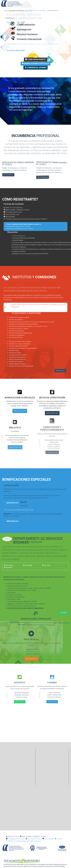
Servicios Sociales (53, 11)
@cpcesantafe (10, 216)
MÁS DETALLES (60, 370)
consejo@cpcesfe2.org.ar (16, 838)
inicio (6, 11)
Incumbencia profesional (16, 11)
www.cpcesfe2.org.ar (12, 214)
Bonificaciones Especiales (36, 63)
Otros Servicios (9, 18)
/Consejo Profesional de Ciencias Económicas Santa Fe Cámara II (27, 218)
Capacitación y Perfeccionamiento (36, 11)
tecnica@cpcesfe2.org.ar (14, 212)
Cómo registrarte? (35, 60)
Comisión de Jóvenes (36, 67)
